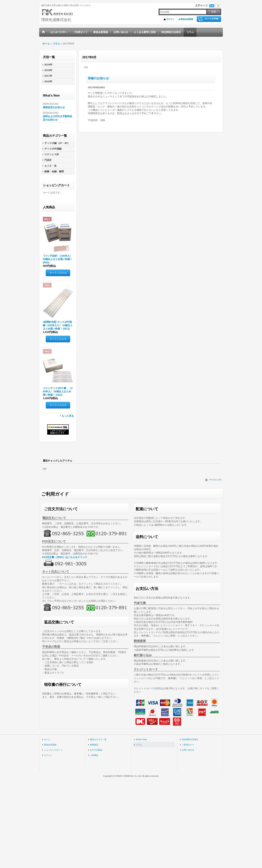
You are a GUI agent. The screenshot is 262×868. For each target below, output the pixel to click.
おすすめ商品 (96, 750)
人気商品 (94, 755)
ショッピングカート (53, 750)
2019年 (48, 65)
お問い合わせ (188, 750)
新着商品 (94, 745)
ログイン (170, 19)
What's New (141, 739)
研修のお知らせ (98, 78)
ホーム (47, 739)
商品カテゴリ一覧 (98, 739)
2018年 (48, 70)
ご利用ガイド (188, 745)
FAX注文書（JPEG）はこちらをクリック (65, 557)
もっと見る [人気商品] (68, 416)
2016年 (48, 81)
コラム (139, 745)
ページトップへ (215, 480)
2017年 (48, 76)
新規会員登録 (187, 19)
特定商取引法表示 (190, 739)
